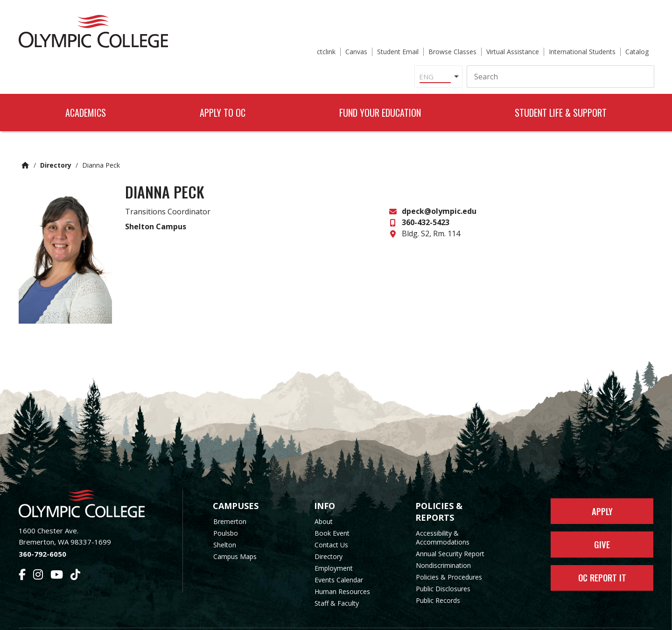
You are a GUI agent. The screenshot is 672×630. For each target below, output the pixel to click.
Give (602, 524)
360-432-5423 (426, 198)
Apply (602, 488)
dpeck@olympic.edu (439, 187)
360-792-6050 (42, 530)
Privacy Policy (411, 617)
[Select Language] (340, 44)
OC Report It (602, 559)
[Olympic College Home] (91, 480)
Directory (56, 141)
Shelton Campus (156, 202)
